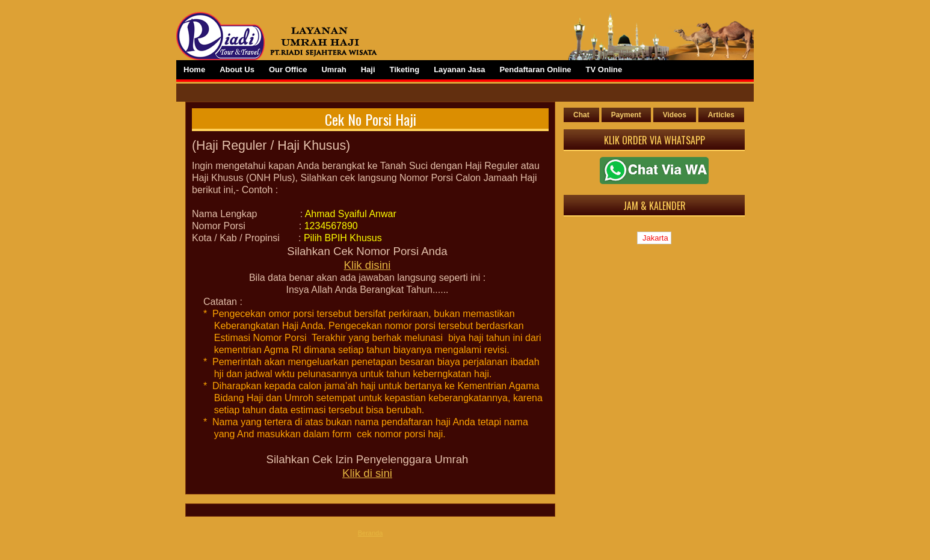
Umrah (334, 69)
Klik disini (368, 265)
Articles (721, 115)
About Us (237, 69)
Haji (368, 69)
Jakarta (654, 238)
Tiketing (405, 69)
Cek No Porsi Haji (371, 119)
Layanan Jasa (459, 69)
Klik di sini (367, 473)
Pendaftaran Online (535, 69)
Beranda (371, 533)
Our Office (288, 69)
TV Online (604, 69)
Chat (581, 115)
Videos (675, 115)
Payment (626, 115)
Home (194, 69)
